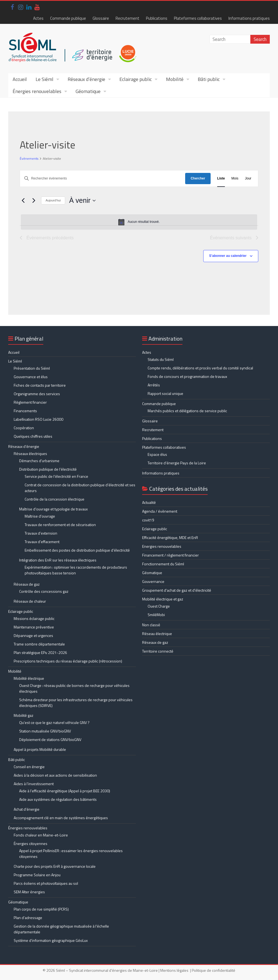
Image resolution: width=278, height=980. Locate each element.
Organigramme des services (37, 394)
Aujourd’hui (53, 200)
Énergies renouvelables (37, 91)
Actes (38, 18)
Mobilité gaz (24, 715)
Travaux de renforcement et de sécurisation (60, 525)
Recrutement (127, 18)
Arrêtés (154, 385)
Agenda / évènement (160, 511)
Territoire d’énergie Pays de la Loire (177, 463)
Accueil (20, 79)
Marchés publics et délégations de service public (187, 411)
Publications (157, 18)
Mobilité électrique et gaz (163, 599)
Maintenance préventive (34, 627)
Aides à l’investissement (34, 784)
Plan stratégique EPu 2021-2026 (40, 652)
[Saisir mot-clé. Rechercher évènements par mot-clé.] (103, 179)
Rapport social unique (165, 393)
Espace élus (157, 454)
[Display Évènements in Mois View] (235, 179)
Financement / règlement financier (170, 555)
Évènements (29, 159)
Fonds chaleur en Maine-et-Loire (41, 835)
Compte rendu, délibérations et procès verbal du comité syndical (200, 368)
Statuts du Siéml (161, 359)
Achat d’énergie (27, 809)
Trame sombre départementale (39, 644)
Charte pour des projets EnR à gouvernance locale (55, 866)
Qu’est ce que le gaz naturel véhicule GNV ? (54, 722)
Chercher (198, 178)
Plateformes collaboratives (198, 18)
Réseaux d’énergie (86, 79)
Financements (25, 411)
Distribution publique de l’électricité (48, 469)
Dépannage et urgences (33, 635)
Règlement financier (30, 402)
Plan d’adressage (28, 918)
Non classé (151, 625)
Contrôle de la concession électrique (55, 499)
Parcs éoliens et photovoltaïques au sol (46, 883)
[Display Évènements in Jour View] (248, 179)
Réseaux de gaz (27, 584)
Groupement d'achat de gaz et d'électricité (177, 590)
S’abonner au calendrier (228, 256)
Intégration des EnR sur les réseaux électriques (58, 560)
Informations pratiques (249, 18)
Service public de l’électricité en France (56, 476)
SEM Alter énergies (29, 892)
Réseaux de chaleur (30, 601)
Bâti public (209, 79)
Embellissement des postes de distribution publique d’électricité (77, 550)
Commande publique (68, 18)
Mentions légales (174, 970)
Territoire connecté (158, 651)
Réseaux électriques (30, 454)
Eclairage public (136, 79)
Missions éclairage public (34, 618)
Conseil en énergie (29, 767)
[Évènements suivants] (34, 201)
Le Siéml (45, 79)
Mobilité (175, 79)
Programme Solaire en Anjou (37, 875)
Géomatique (88, 91)
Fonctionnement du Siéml (163, 564)
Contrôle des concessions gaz (44, 591)
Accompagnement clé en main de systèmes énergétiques (61, 818)
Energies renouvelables (162, 546)
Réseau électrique (157, 634)
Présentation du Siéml (32, 368)
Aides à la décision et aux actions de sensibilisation (55, 775)
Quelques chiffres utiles (33, 436)
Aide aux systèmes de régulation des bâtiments (58, 799)
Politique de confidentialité (213, 970)
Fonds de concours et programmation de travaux (187, 376)
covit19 (148, 520)
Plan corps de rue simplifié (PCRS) (41, 909)
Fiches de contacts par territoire (40, 385)
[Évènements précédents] (23, 201)
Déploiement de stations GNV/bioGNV (50, 739)
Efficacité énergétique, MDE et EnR (170, 537)
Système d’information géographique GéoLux (51, 940)
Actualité (149, 502)
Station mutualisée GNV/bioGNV (45, 731)
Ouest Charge (159, 606)
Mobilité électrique (29, 678)
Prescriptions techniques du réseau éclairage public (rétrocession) (68, 661)
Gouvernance (153, 581)
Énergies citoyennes (31, 843)
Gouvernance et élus (31, 377)
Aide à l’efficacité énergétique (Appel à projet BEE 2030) (65, 791)
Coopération (24, 428)
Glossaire (101, 18)
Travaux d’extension (41, 533)
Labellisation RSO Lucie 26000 (38, 419)
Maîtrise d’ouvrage (40, 516)
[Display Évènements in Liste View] (221, 179)
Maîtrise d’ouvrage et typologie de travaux (53, 509)
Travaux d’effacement (42, 542)
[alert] (139, 222)
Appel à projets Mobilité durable (40, 749)
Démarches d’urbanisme (39, 461)
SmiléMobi (156, 615)
